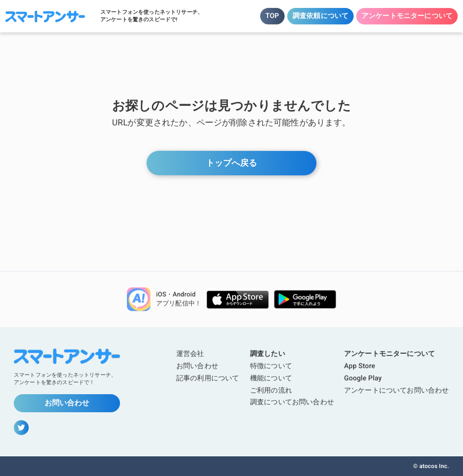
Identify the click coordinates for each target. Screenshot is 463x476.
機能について (271, 378)
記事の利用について (208, 377)
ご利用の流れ (271, 390)
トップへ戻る (231, 163)
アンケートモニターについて (407, 16)
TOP (272, 16)
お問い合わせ (67, 403)
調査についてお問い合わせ (291, 402)
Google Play (363, 378)
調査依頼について (320, 16)
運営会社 (190, 354)
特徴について (271, 366)
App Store (360, 366)
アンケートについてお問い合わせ (396, 390)
